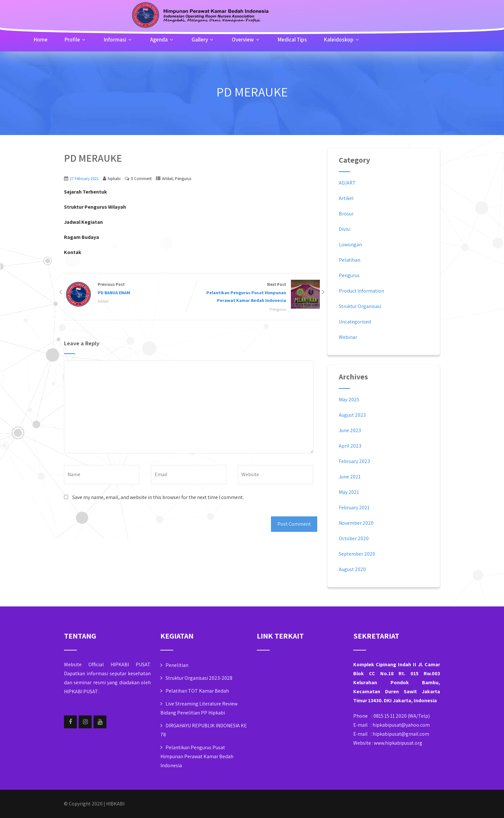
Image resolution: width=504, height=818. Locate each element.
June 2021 (350, 477)
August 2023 (352, 415)
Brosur (346, 214)
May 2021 (349, 492)
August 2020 (352, 569)
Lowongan (350, 245)
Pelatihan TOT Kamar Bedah (197, 691)
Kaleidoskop (342, 40)
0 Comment (141, 179)
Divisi (345, 229)
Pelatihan (350, 260)
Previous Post (128, 289)
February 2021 (354, 508)
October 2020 (354, 538)
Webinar (348, 337)
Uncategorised (355, 322)
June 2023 (350, 430)
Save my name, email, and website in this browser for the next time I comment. (158, 497)
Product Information (361, 291)
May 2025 (349, 400)
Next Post (256, 293)
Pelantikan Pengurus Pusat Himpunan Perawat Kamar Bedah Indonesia (197, 756)
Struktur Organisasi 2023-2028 (199, 678)
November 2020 (356, 523)
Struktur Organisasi (360, 306)
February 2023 (354, 461)
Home (41, 40)
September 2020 (357, 554)
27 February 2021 (84, 179)
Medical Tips (292, 40)
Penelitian (177, 665)
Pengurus (183, 179)
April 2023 (350, 446)
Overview (246, 40)
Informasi (118, 40)
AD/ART (347, 183)
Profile (76, 40)
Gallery (203, 40)
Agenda (162, 40)
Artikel (167, 179)
